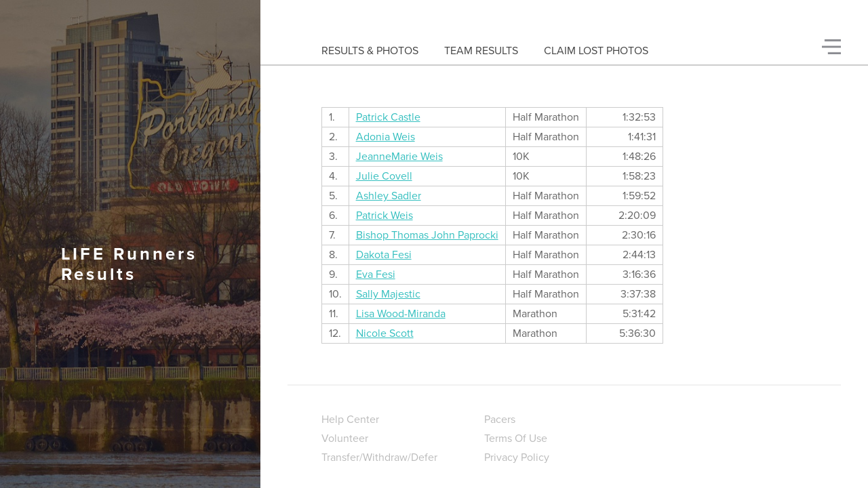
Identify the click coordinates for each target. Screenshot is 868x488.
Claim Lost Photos (596, 51)
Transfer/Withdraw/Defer (379, 457)
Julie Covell (384, 176)
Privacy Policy (517, 457)
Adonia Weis (386, 137)
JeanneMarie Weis (399, 157)
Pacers (500, 420)
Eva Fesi (376, 274)
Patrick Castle (388, 117)
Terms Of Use (516, 439)
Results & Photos (370, 51)
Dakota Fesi (384, 255)
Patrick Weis (384, 216)
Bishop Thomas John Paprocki (427, 235)
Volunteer (345, 439)
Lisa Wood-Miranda (401, 314)
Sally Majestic (388, 294)
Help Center (350, 420)
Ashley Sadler (389, 196)
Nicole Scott (385, 333)
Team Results (481, 51)
